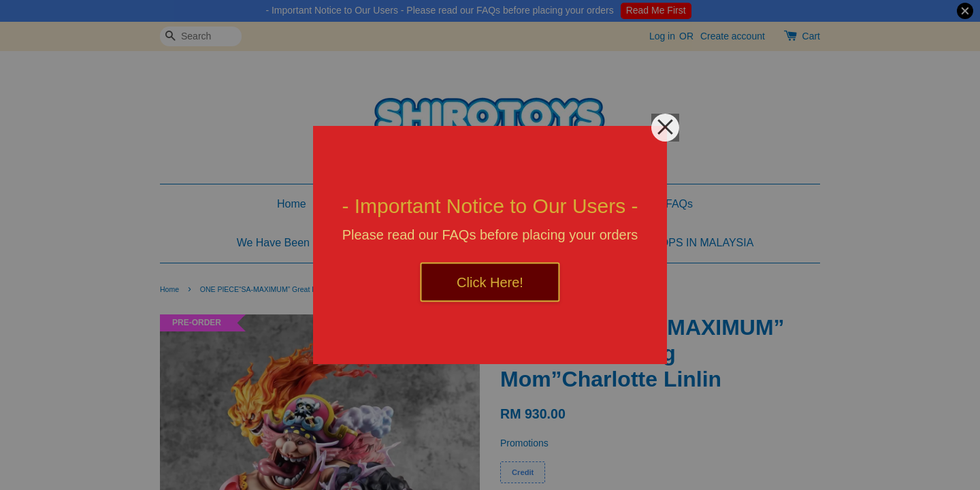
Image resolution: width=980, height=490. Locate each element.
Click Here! (490, 282)
